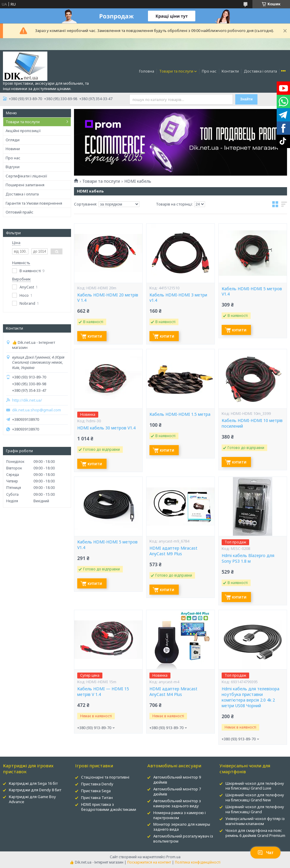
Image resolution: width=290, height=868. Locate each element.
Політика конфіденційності (198, 862)
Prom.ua (173, 857)
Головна (147, 71)
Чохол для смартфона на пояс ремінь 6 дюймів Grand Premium (255, 833)
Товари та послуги (176, 71)
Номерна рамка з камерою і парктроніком (179, 815)
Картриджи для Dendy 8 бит (35, 790)
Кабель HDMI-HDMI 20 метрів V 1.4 (108, 298)
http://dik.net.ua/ (27, 400)
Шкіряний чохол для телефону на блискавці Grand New (255, 797)
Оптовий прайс (20, 212)
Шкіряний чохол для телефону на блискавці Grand (255, 809)
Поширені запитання (25, 185)
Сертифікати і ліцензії (26, 176)
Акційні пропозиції (23, 131)
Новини (13, 149)
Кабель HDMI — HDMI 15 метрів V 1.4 (103, 692)
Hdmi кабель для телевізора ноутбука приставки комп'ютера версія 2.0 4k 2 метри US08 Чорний (250, 697)
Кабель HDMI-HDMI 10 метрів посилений (252, 423)
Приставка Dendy (97, 784)
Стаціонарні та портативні (105, 777)
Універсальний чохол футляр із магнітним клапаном (255, 821)
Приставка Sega (96, 791)
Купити (95, 336)
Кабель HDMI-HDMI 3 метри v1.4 (178, 298)
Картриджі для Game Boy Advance (32, 799)
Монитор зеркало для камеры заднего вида (182, 827)
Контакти (230, 71)
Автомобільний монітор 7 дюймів (177, 791)
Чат (265, 853)
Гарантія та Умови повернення (34, 203)
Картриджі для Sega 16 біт (33, 783)
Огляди (13, 140)
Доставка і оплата (260, 71)
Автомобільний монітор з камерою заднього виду (177, 803)
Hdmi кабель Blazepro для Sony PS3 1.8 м (248, 558)
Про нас (209, 71)
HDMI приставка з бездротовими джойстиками (109, 807)
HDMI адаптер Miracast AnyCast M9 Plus (173, 551)
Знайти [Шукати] (246, 99)
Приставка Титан (97, 798)
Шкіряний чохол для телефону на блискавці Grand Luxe (255, 786)
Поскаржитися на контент (149, 862)
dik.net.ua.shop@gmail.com (37, 410)
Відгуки (13, 167)
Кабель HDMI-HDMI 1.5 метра (180, 414)
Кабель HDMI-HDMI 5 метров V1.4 (252, 292)
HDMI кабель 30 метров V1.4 (106, 428)
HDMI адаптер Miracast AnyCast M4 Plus (173, 692)
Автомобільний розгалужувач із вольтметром (183, 839)
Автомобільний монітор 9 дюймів (177, 780)
